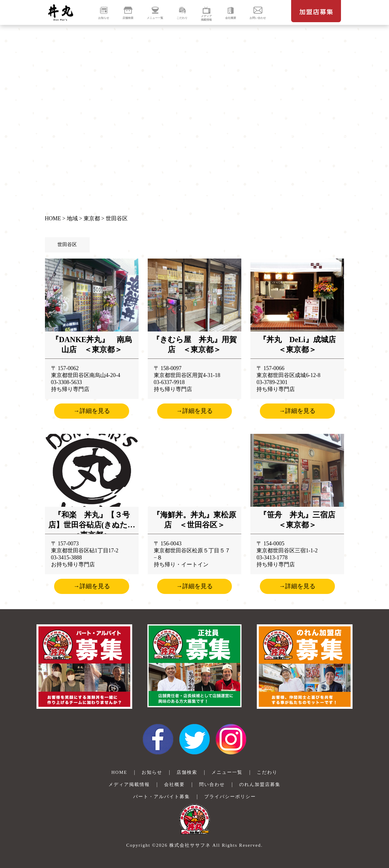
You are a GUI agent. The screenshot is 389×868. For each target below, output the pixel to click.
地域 (72, 218)
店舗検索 (187, 772)
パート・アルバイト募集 (162, 797)
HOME (53, 218)
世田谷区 (117, 218)
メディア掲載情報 (129, 784)
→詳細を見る (92, 411)
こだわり (267, 772)
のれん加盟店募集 (260, 784)
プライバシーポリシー (230, 797)
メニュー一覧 (227, 772)
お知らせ (152, 772)
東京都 (92, 218)
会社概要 (174, 784)
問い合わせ (212, 784)
